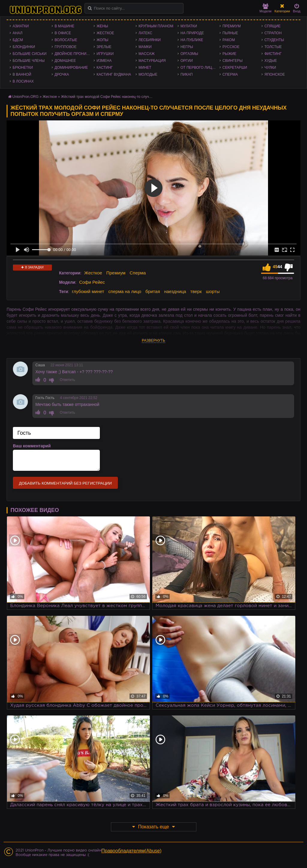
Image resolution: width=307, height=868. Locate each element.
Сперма (230, 74)
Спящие (273, 26)
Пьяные (230, 33)
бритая (153, 291)
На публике (192, 40)
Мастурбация (152, 61)
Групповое (66, 47)
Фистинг (273, 54)
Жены (102, 26)
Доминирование (71, 68)
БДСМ (18, 40)
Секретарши (235, 68)
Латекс (145, 33)
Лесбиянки (150, 40)
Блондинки (24, 47)
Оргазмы (189, 54)
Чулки (270, 68)
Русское (231, 47)
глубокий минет (88, 291)
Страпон (273, 33)
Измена (104, 61)
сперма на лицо (125, 291)
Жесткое (105, 33)
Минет (145, 68)
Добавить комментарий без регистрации (65, 483)
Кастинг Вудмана (114, 74)
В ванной (22, 74)
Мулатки (189, 26)
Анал (18, 33)
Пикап (187, 74)
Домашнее (65, 61)
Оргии (187, 61)
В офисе (63, 33)
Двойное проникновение (74, 54)
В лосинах (23, 81)
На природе (192, 33)
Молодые (148, 74)
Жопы (102, 40)
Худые (271, 61)
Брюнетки (23, 68)
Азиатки (21, 26)
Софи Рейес (92, 282)
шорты (213, 291)
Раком (229, 40)
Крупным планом (156, 26)
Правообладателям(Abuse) (131, 851)
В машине (64, 26)
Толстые (273, 47)
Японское (275, 74)
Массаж (147, 54)
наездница (175, 291)
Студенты (274, 40)
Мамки (145, 47)
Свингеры (232, 61)
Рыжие (229, 54)
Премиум (232, 26)
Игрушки (105, 54)
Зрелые (104, 47)
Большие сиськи (30, 54)
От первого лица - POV (200, 68)
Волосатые (66, 40)
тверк (196, 291)
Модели (266, 8)
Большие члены (29, 61)
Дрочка (62, 74)
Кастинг (105, 68)
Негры (187, 47)
